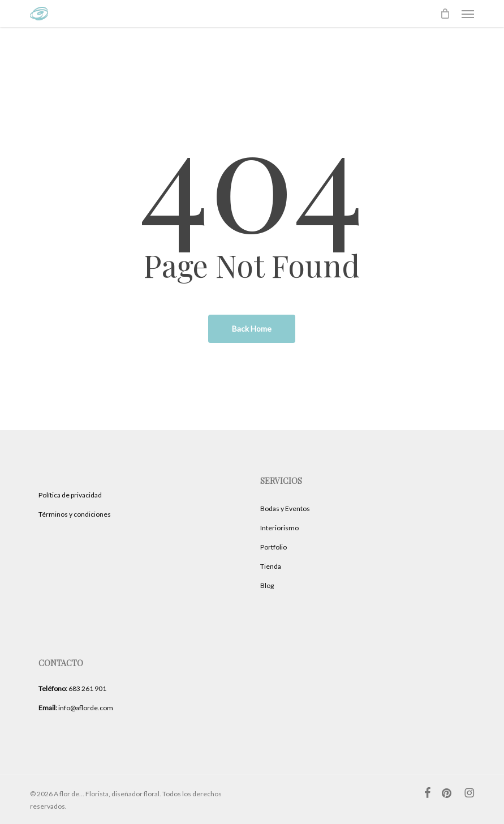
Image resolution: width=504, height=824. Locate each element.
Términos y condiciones (75, 514)
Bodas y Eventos (285, 508)
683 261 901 (72, 688)
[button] (468, 14)
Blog (267, 585)
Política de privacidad (70, 495)
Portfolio (273, 547)
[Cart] (445, 14)
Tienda (271, 566)
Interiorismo (279, 528)
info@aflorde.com (76, 708)
